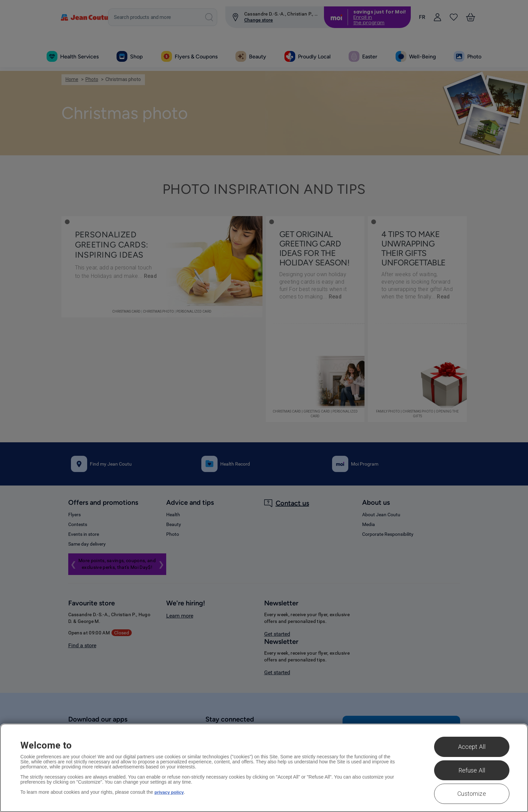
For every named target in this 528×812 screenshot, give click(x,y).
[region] (264, 768)
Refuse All (472, 770)
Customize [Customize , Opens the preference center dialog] (472, 794)
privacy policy (170, 792)
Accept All (472, 747)
